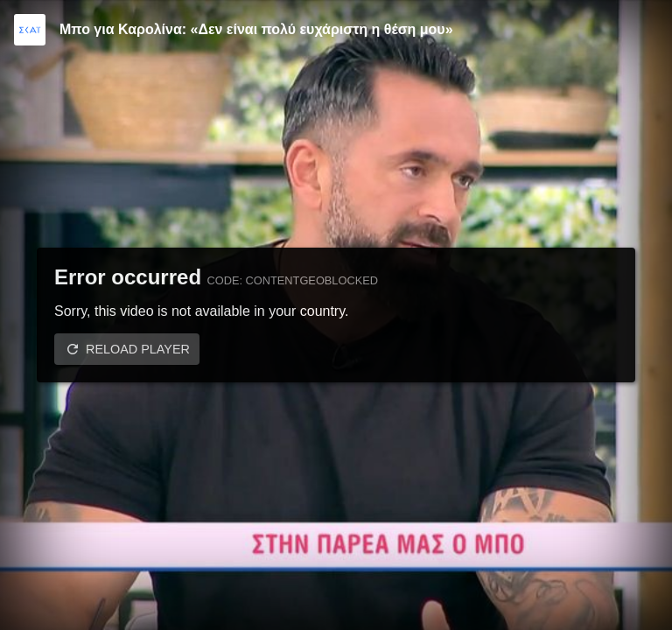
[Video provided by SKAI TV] (30, 30)
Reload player (138, 349)
